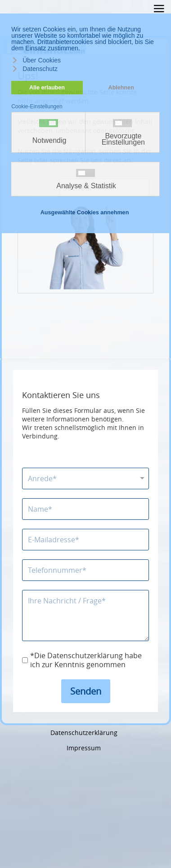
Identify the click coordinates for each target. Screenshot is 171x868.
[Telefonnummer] (85, 570)
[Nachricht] (85, 616)
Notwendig (49, 141)
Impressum (84, 748)
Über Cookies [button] (42, 60)
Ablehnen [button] (121, 88)
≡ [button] (159, 10)
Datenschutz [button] (40, 69)
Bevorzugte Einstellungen (123, 139)
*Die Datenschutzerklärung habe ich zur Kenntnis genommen (86, 660)
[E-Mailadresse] (85, 540)
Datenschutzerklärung (84, 733)
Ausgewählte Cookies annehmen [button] (85, 213)
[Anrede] (85, 478)
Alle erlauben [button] (47, 88)
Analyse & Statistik (86, 186)
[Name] (85, 509)
